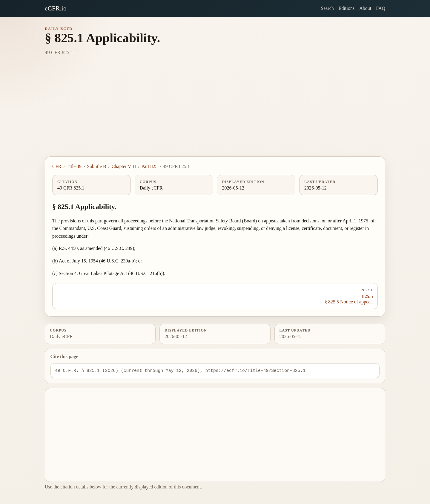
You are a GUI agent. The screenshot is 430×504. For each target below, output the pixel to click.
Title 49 (74, 166)
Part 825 (150, 166)
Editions (347, 8)
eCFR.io (56, 8)
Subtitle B (96, 166)
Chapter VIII (124, 166)
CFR (57, 166)
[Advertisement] (215, 112)
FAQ (381, 8)
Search (327, 8)
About (365, 8)
